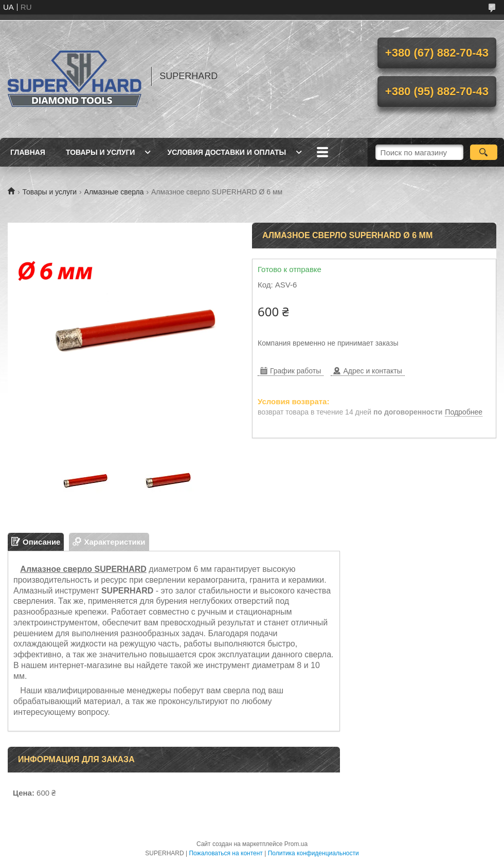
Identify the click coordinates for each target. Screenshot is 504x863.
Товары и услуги (101, 152)
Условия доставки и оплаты (227, 152)
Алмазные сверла (114, 192)
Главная (28, 152)
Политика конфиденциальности (313, 853)
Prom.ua (296, 844)
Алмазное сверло (56, 569)
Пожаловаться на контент (226, 853)
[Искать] (484, 152)
